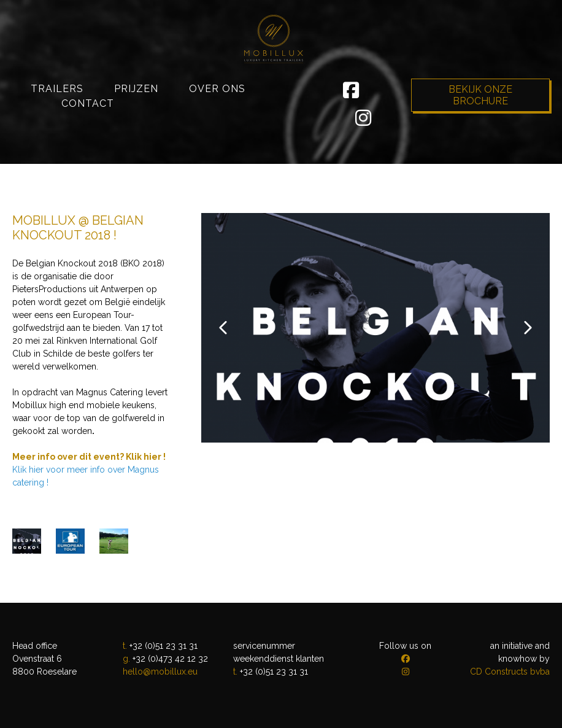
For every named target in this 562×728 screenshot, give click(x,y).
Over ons (217, 132)
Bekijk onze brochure (480, 139)
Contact (88, 147)
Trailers (57, 132)
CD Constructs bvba (510, 672)
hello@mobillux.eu (160, 672)
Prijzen (136, 132)
